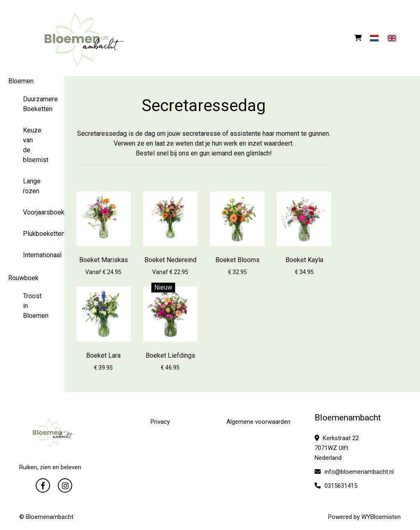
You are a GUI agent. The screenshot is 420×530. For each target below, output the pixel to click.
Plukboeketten (32, 234)
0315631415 (336, 486)
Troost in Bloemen (32, 306)
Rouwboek (23, 278)
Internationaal (32, 255)
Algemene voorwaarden (258, 422)
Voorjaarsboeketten (32, 212)
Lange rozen (32, 186)
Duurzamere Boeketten (32, 104)
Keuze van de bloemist (32, 145)
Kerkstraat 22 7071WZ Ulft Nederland (337, 448)
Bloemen (21, 81)
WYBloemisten (381, 517)
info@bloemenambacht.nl (354, 472)
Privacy (160, 422)
